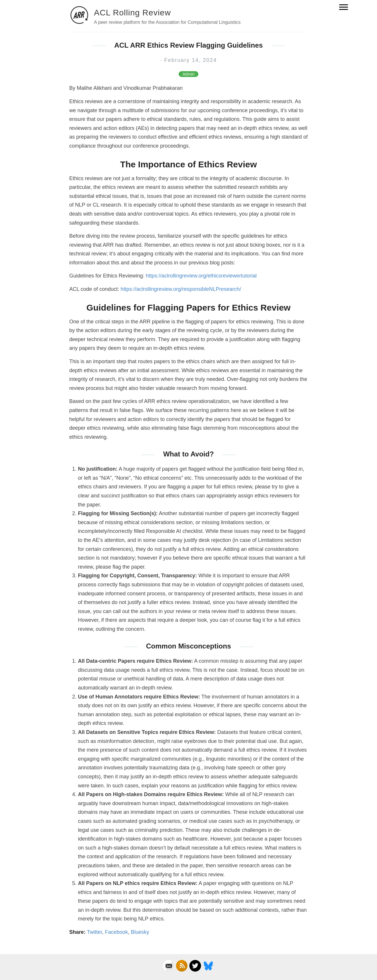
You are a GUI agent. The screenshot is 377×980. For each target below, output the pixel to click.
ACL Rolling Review (132, 13)
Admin (188, 74)
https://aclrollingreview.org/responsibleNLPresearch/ (181, 289)
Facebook (117, 932)
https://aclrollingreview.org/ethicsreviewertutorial (201, 276)
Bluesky (140, 932)
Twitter (95, 932)
